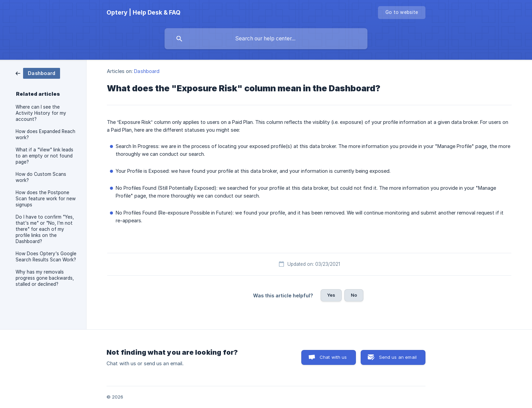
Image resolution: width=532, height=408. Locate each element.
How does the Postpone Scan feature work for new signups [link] (46, 199)
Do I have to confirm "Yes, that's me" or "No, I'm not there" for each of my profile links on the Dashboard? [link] (45, 229)
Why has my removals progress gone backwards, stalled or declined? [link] (45, 278)
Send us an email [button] (398, 357)
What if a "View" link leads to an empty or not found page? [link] (44, 156)
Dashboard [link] (147, 71)
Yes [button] (331, 295)
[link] (38, 73)
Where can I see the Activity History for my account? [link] (41, 113)
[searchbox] (266, 39)
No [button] (354, 295)
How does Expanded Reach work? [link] (45, 134)
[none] (144, 13)
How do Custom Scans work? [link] (41, 177)
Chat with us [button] (333, 357)
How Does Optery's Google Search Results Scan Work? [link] (46, 257)
